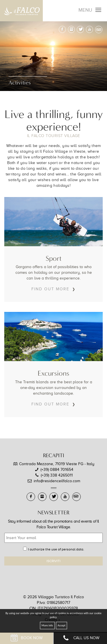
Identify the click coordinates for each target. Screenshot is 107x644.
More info (47, 625)
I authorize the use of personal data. (56, 549)
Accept (62, 625)
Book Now (27, 638)
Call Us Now (80, 638)
